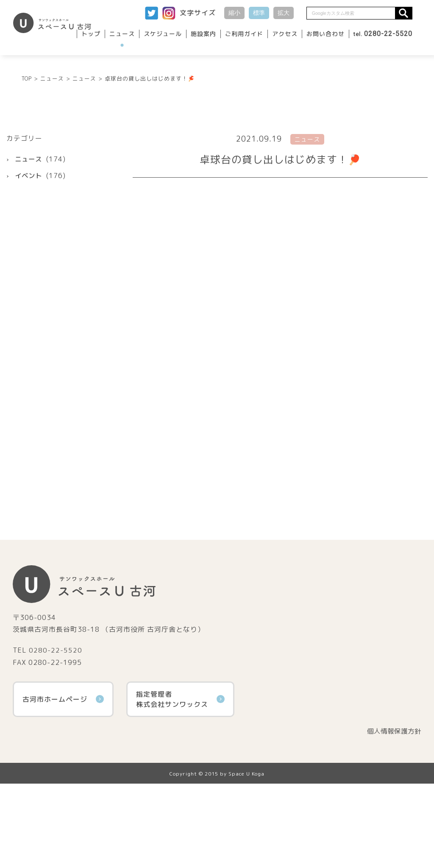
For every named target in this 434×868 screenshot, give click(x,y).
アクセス (285, 34)
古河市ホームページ (63, 783)
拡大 (284, 13)
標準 (259, 13)
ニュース (122, 34)
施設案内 (203, 34)
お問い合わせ (325, 34)
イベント (29, 260)
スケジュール (163, 34)
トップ (91, 34)
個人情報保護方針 (392, 815)
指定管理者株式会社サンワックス (180, 783)
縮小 (234, 13)
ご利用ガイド (244, 34)
